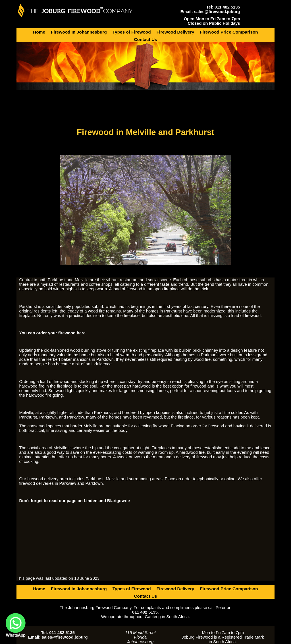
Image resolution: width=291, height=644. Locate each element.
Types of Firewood (132, 32)
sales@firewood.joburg (217, 12)
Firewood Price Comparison (229, 32)
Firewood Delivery (175, 32)
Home (39, 32)
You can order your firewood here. (53, 333)
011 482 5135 (227, 7)
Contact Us (145, 39)
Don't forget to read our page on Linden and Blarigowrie (74, 501)
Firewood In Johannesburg (79, 32)
